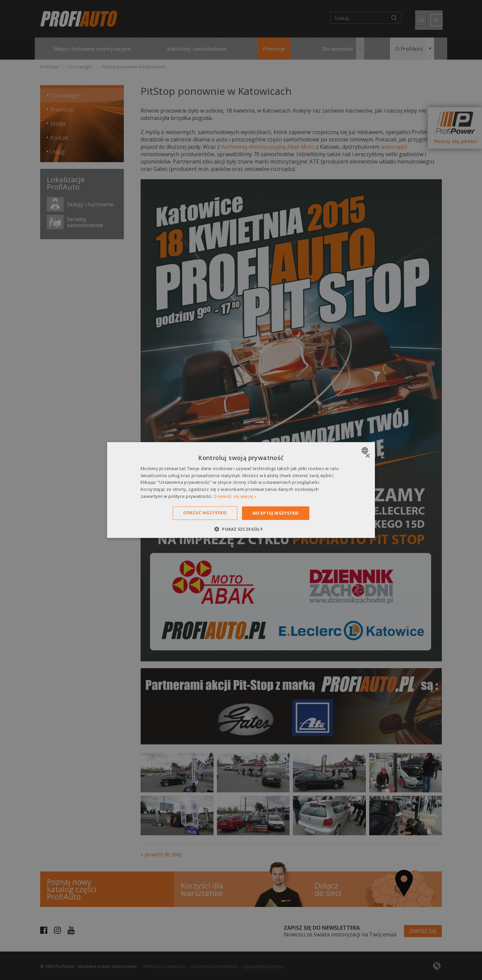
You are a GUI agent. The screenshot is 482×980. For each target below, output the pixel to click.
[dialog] (241, 490)
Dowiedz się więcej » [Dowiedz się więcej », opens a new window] (235, 496)
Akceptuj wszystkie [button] (276, 513)
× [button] (367, 456)
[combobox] (366, 450)
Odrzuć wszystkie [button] (205, 512)
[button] (241, 529)
